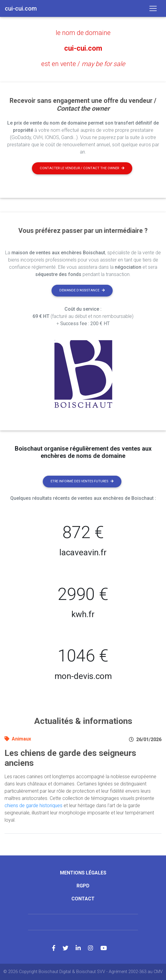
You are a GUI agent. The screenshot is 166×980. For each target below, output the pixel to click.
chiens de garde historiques (33, 806)
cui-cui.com (83, 48)
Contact (83, 899)
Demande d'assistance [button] (82, 290)
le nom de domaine (83, 33)
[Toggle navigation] (153, 8)
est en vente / (83, 64)
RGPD (83, 886)
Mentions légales (83, 873)
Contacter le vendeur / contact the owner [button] (82, 168)
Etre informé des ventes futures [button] (82, 481)
